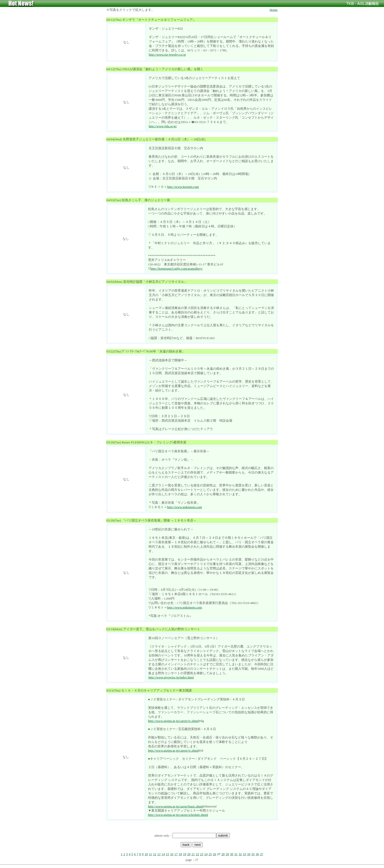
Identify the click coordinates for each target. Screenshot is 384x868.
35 (253, 854)
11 (150, 854)
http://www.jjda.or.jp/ (163, 126)
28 (223, 854)
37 (261, 854)
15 (167, 854)
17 (176, 854)
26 (214, 854)
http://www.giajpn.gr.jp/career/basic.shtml (176, 806)
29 (227, 854)
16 (172, 854)
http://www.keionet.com (183, 187)
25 (210, 854)
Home (274, 10)
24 (206, 854)
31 (236, 854)
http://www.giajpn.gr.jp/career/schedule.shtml (178, 815)
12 (155, 854)
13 (159, 854)
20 (189, 854)
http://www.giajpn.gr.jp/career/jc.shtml (173, 721)
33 (244, 854)
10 (146, 854)
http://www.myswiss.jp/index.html (171, 677)
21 (193, 854)
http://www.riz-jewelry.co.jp (167, 54)
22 (197, 854)
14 (163, 854)
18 (180, 854)
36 (257, 854)
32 (240, 854)
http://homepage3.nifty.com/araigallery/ (177, 269)
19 (184, 854)
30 (232, 854)
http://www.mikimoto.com (184, 507)
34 (249, 854)
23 (202, 854)
